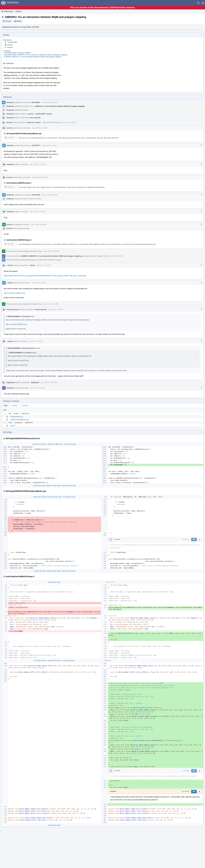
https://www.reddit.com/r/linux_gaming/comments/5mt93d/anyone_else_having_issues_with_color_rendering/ (45, 276)
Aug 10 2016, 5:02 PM (40, 177)
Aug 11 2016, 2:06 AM (50, 195)
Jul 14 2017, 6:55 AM (38, 388)
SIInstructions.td (17, 417)
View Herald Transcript (51, 122)
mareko (10, 47)
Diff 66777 (36, 145)
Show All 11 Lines (54, 582)
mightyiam (11, 382)
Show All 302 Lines (54, 571)
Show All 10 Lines (54, 825)
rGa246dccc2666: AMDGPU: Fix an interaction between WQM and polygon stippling (35, 55)
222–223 (9, 138)
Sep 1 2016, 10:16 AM (39, 225)
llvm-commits (35, 118)
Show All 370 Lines (54, 661)
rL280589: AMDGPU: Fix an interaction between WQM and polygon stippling (33, 57)
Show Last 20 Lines (69, 486)
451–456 (9, 244)
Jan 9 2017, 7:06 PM (56, 310)
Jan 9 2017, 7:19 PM (35, 341)
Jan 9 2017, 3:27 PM (39, 283)
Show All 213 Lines (55, 497)
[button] (203, 3)
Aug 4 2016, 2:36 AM (49, 145)
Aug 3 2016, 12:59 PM (40, 128)
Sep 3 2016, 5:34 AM (115, 256)
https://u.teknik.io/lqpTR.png (14, 293)
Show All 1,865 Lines (55, 444)
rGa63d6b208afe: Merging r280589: (17, 53)
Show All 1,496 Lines (54, 486)
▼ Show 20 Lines (70, 444)
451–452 (9, 187)
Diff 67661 (36, 195)
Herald (9, 122)
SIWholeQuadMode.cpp (19, 420)
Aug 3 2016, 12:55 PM (49, 102)
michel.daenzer (13, 309)
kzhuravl (30, 122)
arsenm (10, 45)
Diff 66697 (36, 102)
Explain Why (102, 256)
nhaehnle (15, 27)
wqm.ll (13, 426)
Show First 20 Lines (39, 444)
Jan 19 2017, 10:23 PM (49, 382)
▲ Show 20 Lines (39, 486)
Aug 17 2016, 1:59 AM (37, 212)
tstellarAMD (12, 42)
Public (19, 21)
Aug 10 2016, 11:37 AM (38, 164)
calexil (10, 265)
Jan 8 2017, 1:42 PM (44, 265)
